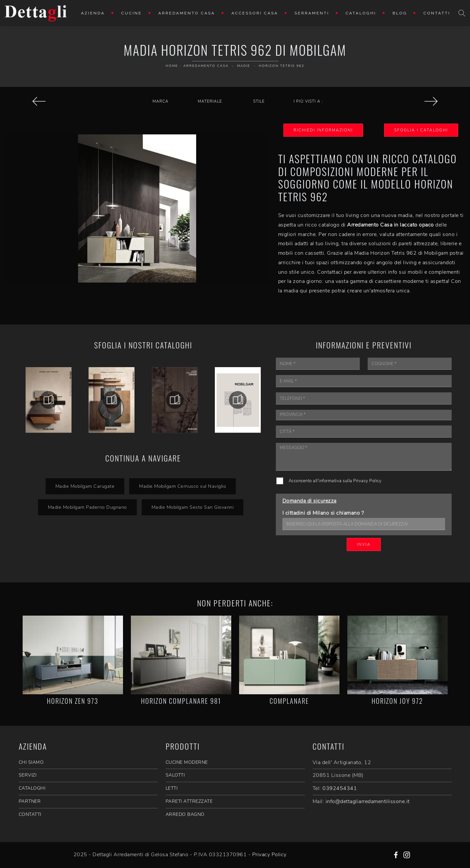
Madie (244, 66)
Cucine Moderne (187, 762)
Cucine (132, 13)
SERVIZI (28, 775)
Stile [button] (259, 101)
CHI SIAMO (31, 762)
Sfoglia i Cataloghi (421, 130)
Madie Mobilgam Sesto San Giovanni (193, 507)
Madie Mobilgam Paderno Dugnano (87, 507)
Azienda (93, 13)
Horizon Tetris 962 (282, 66)
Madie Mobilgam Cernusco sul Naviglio (183, 486)
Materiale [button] (210, 101)
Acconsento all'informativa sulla (335, 481)
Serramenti (312, 13)
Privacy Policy (367, 481)
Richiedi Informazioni (323, 130)
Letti (172, 788)
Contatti (437, 13)
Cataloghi (361, 13)
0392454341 (340, 788)
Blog (400, 13)
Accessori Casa (255, 13)
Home (172, 66)
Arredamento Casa (187, 13)
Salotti (175, 775)
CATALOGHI (32, 788)
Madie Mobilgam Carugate (85, 486)
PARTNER (30, 801)
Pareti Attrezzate (189, 801)
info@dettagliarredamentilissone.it (368, 801)
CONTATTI (30, 814)
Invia (364, 544)
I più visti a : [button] (308, 101)
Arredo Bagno (185, 814)
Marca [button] (161, 101)
